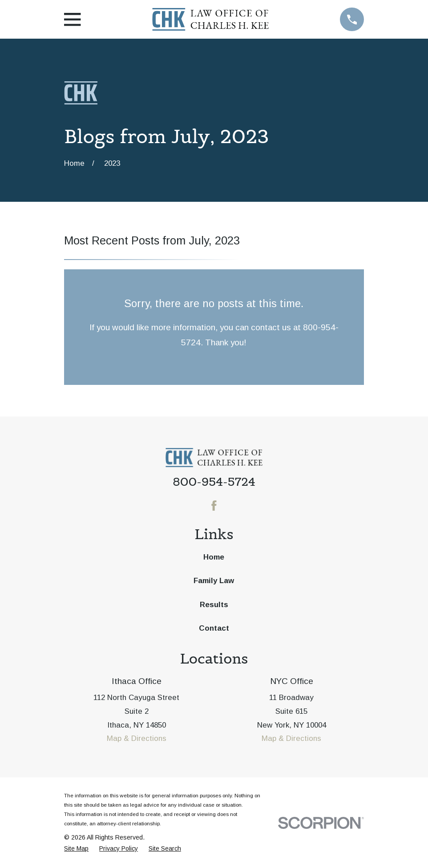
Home (214, 557)
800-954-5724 (214, 482)
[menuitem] (76, 849)
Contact (214, 628)
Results (214, 605)
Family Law (214, 581)
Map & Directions (137, 738)
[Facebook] (214, 506)
